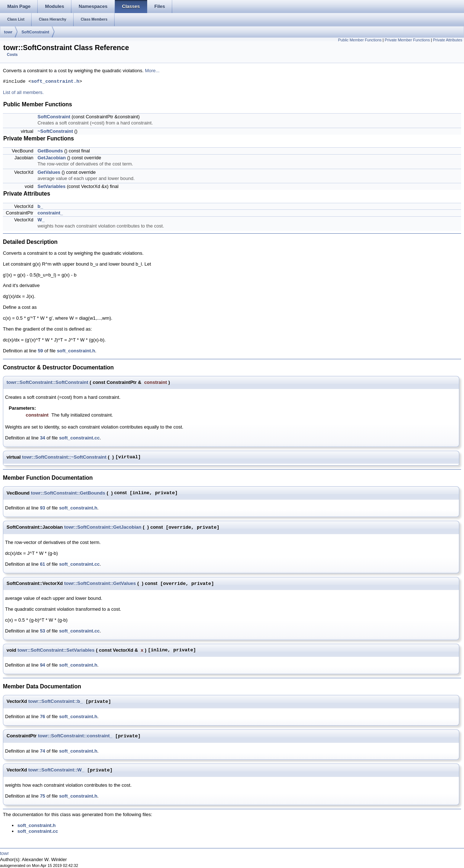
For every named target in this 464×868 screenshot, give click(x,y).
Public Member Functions (360, 40)
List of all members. (23, 92)
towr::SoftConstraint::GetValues (100, 583)
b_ (40, 206)
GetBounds (50, 151)
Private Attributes (448, 40)
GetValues (49, 172)
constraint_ (50, 213)
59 (40, 351)
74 (42, 751)
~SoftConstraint (55, 131)
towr (8, 32)
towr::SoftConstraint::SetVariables (56, 650)
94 (42, 665)
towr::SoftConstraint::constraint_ (75, 736)
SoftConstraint (35, 32)
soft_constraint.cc (79, 438)
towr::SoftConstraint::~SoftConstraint (64, 457)
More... (152, 71)
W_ (41, 220)
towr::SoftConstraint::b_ (55, 702)
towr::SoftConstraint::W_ (56, 770)
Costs (12, 54)
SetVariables (51, 186)
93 (42, 508)
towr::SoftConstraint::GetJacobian (103, 527)
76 (42, 716)
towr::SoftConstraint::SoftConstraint (47, 382)
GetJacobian (51, 158)
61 (42, 564)
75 (42, 796)
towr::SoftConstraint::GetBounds (68, 493)
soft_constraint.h (55, 82)
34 (42, 438)
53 (42, 631)
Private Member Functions (407, 40)
